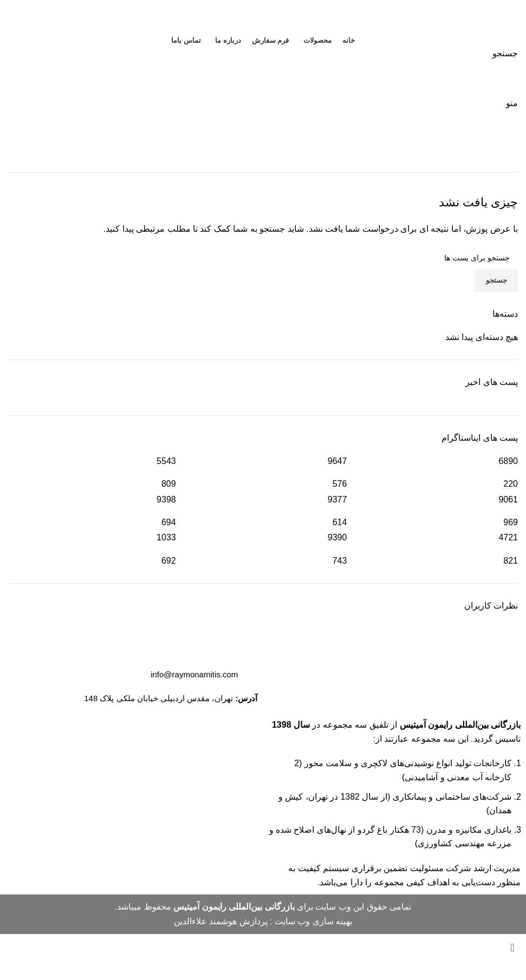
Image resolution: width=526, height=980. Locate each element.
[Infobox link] (263, 467)
